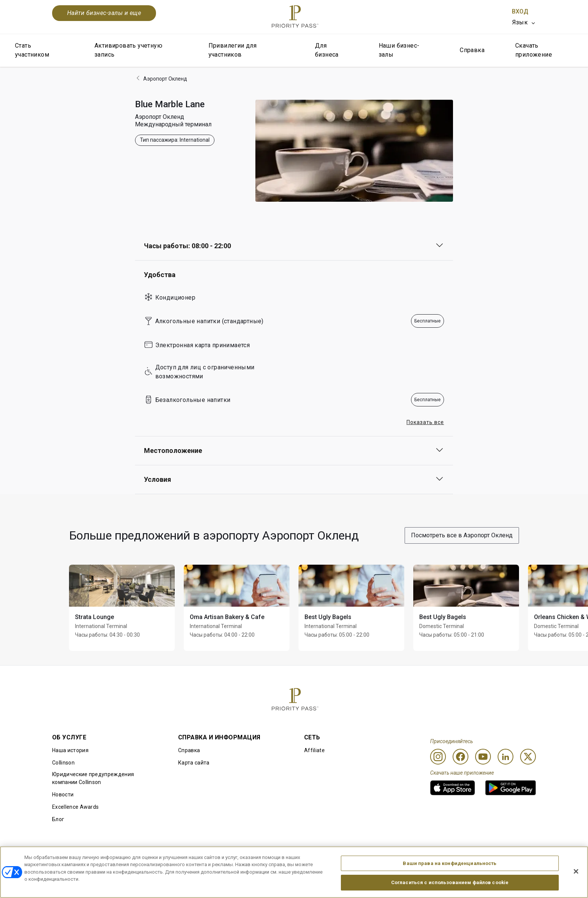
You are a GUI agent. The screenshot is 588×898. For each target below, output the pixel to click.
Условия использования (163, 858)
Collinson (63, 763)
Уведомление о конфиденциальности (396, 858)
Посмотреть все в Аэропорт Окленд (462, 535)
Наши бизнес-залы (399, 50)
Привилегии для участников (233, 50)
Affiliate (314, 750)
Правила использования (84, 858)
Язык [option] (520, 22)
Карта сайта (194, 763)
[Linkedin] (505, 757)
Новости (63, 795)
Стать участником (32, 50)
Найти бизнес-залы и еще (104, 13)
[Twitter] (528, 757)
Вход (520, 11)
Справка (472, 50)
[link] (453, 788)
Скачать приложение (534, 50)
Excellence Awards (75, 807)
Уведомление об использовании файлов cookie (273, 858)
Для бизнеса (327, 50)
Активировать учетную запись (128, 50)
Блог (58, 819)
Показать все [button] (425, 422)
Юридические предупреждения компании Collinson (93, 778)
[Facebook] (460, 757)
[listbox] (524, 22)
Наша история (70, 750)
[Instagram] (438, 757)
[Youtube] (483, 757)
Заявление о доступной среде (497, 858)
